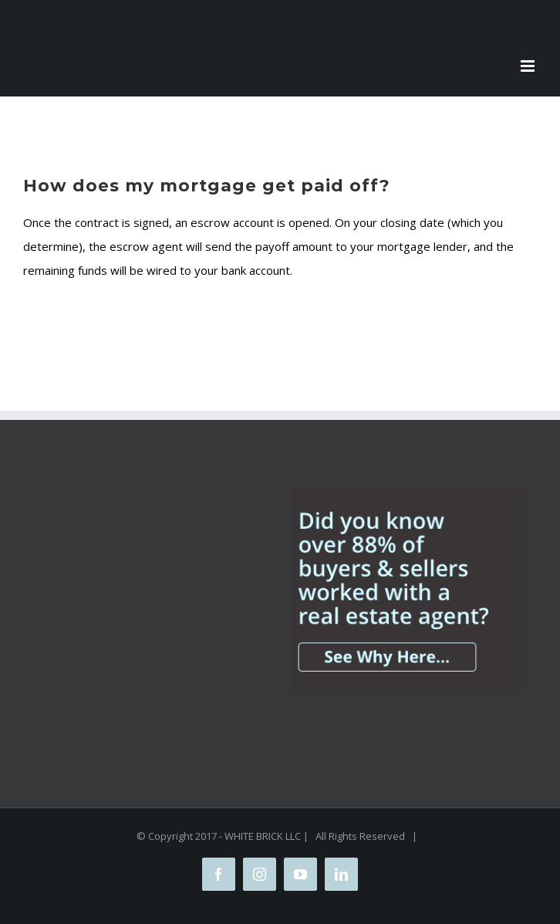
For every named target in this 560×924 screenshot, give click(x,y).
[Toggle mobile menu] (529, 66)
